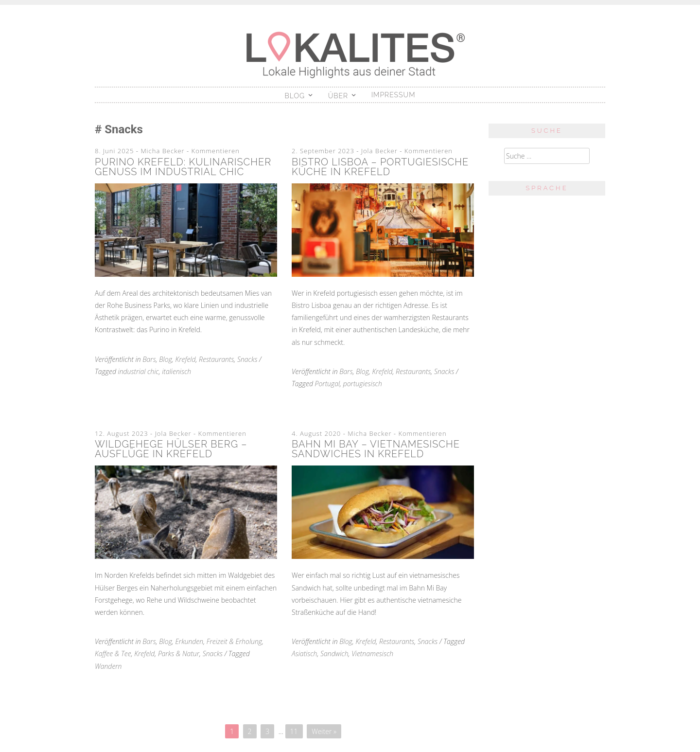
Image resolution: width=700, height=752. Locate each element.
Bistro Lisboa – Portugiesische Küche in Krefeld (380, 167)
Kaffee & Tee (113, 654)
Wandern (108, 666)
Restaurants (216, 359)
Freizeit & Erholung (234, 641)
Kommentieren (216, 151)
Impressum (394, 95)
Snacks (247, 359)
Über (338, 96)
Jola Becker (379, 151)
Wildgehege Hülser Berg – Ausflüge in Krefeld (171, 449)
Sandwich (334, 654)
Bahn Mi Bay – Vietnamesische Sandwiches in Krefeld (376, 449)
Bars (149, 359)
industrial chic (139, 371)
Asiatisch (304, 654)
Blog (295, 96)
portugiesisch (363, 384)
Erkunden (189, 641)
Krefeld (185, 359)
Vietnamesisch (372, 654)
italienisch (176, 371)
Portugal (328, 384)
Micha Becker (162, 151)
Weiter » (324, 731)
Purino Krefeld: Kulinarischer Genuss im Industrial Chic (183, 167)
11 (294, 731)
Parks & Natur (179, 654)
